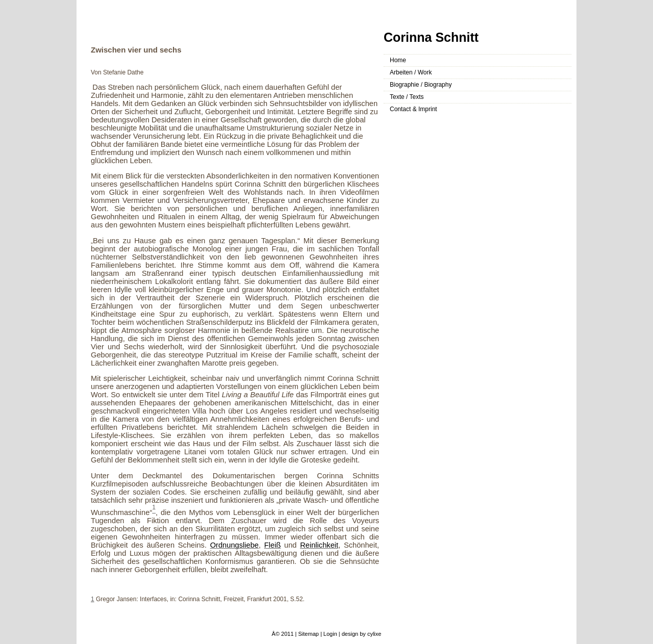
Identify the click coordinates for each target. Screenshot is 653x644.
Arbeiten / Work (411, 72)
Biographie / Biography (421, 85)
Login (330, 634)
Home (398, 60)
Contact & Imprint (413, 109)
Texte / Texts (407, 97)
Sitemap (309, 634)
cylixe (374, 634)
